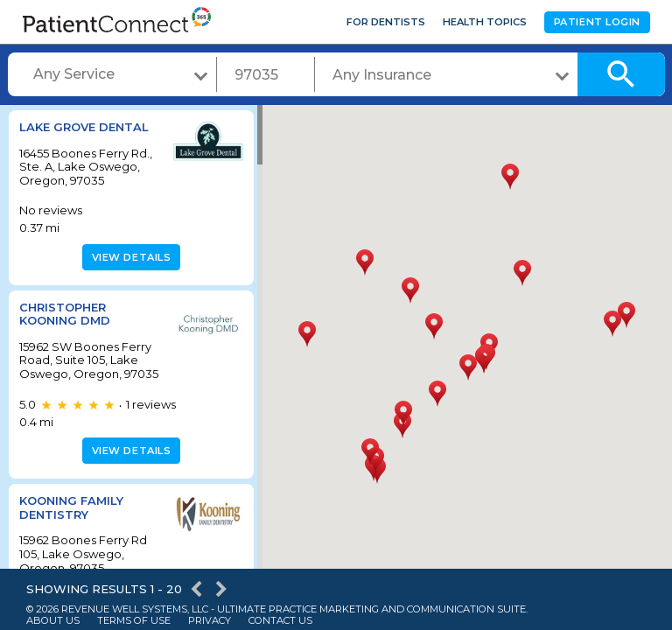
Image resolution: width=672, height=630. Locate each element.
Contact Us (280, 621)
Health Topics (485, 22)
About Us (53, 621)
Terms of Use (134, 621)
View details (129, 257)
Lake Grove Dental (84, 127)
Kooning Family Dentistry (71, 521)
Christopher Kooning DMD (65, 314)
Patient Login (597, 22)
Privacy (210, 621)
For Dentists (386, 22)
